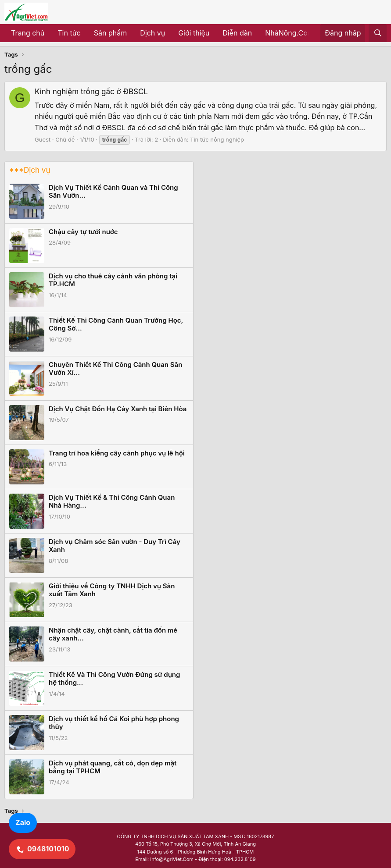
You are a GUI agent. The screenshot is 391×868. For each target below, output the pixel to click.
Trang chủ (28, 33)
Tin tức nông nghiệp (217, 139)
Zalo (23, 822)
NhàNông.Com (289, 33)
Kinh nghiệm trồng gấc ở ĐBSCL (91, 92)
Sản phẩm (110, 33)
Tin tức (69, 33)
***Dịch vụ (30, 170)
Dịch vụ (152, 33)
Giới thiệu (194, 33)
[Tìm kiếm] (378, 33)
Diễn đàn (237, 33)
